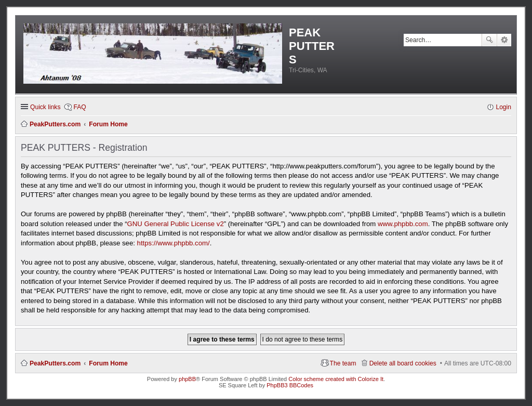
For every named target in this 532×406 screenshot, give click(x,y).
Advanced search (504, 40)
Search (489, 40)
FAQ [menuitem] (79, 107)
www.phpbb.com (403, 224)
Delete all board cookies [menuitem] (403, 363)
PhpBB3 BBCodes (290, 385)
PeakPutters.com (55, 363)
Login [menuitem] (503, 107)
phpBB (187, 379)
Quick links (45, 107)
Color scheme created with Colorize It (336, 379)
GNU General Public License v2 (176, 224)
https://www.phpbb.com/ (174, 243)
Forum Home (108, 363)
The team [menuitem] (343, 363)
